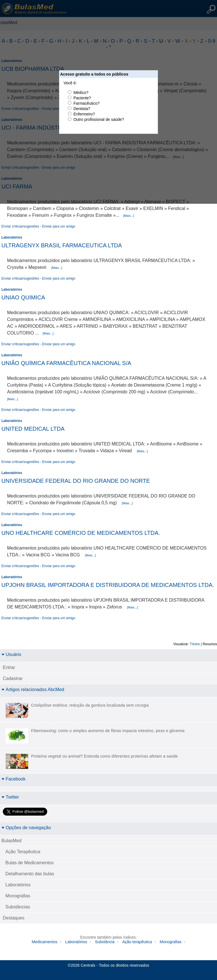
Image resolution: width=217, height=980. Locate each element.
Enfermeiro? (84, 114)
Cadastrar (13, 678)
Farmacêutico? (87, 103)
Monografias (18, 896)
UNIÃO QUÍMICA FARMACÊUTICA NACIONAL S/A (66, 363)
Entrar (9, 667)
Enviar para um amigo (59, 226)
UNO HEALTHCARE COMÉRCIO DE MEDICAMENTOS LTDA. (81, 533)
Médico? (81, 93)
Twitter (10, 797)
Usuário (11, 654)
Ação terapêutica (137, 942)
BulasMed (11, 841)
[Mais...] (129, 216)
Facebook (13, 779)
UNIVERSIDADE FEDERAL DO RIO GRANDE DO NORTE (76, 481)
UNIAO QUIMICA (23, 297)
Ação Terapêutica (23, 852)
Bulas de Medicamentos (30, 863)
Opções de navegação (26, 828)
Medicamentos (45, 942)
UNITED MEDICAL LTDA (33, 429)
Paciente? (82, 98)
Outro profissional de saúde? (99, 119)
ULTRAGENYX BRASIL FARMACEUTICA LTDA (62, 245)
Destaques (14, 918)
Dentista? (82, 109)
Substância (105, 942)
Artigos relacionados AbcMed (33, 690)
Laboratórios (12, 237)
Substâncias (18, 907)
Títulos (195, 644)
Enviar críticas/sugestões (20, 226)
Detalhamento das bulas (30, 874)
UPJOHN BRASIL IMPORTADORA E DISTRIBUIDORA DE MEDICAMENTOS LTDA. (108, 585)
